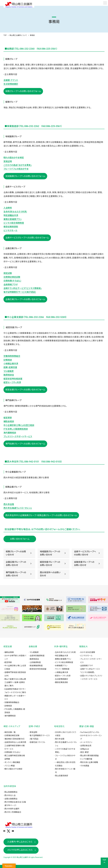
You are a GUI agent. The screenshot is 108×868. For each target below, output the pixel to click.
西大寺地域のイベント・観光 (65, 771)
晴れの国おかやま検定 (14, 158)
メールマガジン (86, 742)
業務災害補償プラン (13, 219)
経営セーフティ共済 (12, 382)
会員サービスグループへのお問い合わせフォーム (27, 238)
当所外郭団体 (10, 786)
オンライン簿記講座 (12, 762)
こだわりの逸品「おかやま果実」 (18, 165)
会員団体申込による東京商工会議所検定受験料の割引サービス (15, 746)
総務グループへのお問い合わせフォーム (23, 91)
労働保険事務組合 (12, 356)
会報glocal (85, 749)
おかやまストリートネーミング (91, 737)
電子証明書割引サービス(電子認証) (20, 292)
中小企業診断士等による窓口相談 (19, 425)
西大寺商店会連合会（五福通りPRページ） (15, 804)
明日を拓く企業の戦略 (89, 762)
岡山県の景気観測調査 (89, 756)
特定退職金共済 (11, 215)
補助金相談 (9, 421)
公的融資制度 (35, 662)
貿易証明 (8, 161)
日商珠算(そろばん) (12, 281)
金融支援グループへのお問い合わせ (84, 564)
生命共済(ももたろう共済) (15, 212)
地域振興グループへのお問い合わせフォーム (25, 176)
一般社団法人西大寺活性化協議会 (65, 764)
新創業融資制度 (36, 666)
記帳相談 (8, 360)
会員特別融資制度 (37, 656)
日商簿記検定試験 (12, 277)
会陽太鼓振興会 (11, 799)
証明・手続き (34, 726)
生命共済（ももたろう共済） (66, 652)
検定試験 (8, 273)
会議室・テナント (11, 80)
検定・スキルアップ (12, 726)
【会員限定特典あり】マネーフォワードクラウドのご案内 (15, 691)
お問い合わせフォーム (20, 539)
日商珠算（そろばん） (12, 752)
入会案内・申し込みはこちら (20, 842)
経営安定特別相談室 (13, 379)
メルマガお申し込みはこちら (20, 850)
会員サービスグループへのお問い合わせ (85, 553)
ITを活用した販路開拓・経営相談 (15, 711)
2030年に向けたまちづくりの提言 (66, 734)
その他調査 (85, 766)
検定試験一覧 (10, 732)
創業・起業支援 (10, 367)
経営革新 (8, 418)
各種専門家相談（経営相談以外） (15, 674)
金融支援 (33, 646)
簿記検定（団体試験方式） (15, 739)
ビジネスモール (10, 230)
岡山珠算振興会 (11, 792)
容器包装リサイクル (37, 742)
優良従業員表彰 (11, 227)
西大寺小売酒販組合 (13, 812)
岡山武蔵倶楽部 (61, 776)
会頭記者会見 (86, 746)
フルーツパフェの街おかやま (16, 169)
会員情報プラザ (11, 285)
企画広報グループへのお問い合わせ (16, 564)
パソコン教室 (10, 766)
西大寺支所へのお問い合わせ (50, 574)
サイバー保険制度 (62, 669)
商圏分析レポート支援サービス (15, 697)
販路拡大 (83, 646)
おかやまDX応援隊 (88, 652)
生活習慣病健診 (11, 84)
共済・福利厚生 (61, 646)
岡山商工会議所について (18, 35)
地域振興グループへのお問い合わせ (50, 553)
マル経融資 (9, 371)
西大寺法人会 (10, 795)
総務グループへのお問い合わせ (16, 553)
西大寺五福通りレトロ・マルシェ (18, 508)
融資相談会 (9, 375)
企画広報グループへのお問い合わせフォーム (25, 299)
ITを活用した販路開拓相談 (16, 429)
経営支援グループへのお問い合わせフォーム (25, 390)
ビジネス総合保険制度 (14, 223)
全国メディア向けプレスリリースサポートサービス (91, 677)
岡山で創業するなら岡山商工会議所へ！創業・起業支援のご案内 (15, 682)
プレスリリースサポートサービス (18, 436)
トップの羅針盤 (86, 759)
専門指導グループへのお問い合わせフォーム (25, 444)
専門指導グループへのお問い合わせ (16, 574)
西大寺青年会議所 (12, 809)
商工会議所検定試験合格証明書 (15, 757)
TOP (5, 35)
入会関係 (8, 208)
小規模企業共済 (11, 364)
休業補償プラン (61, 666)
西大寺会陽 (9, 504)
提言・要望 (84, 752)
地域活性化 (59, 726)
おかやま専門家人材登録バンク (15, 657)
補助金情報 (9, 652)
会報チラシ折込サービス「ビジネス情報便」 (23, 288)
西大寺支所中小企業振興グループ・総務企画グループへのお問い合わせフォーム (41, 515)
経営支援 (8, 646)
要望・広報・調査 (87, 726)
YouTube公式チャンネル (90, 732)
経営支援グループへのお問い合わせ (50, 564)
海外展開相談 (10, 433)
